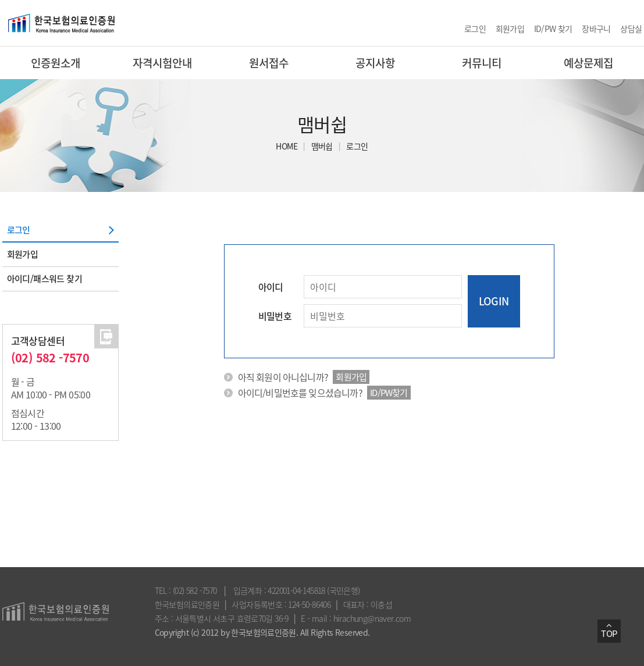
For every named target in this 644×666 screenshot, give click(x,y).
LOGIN (494, 301)
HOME (287, 146)
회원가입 (510, 29)
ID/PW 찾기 (553, 29)
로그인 (475, 29)
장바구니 (596, 29)
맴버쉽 (322, 146)
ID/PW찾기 (389, 393)
